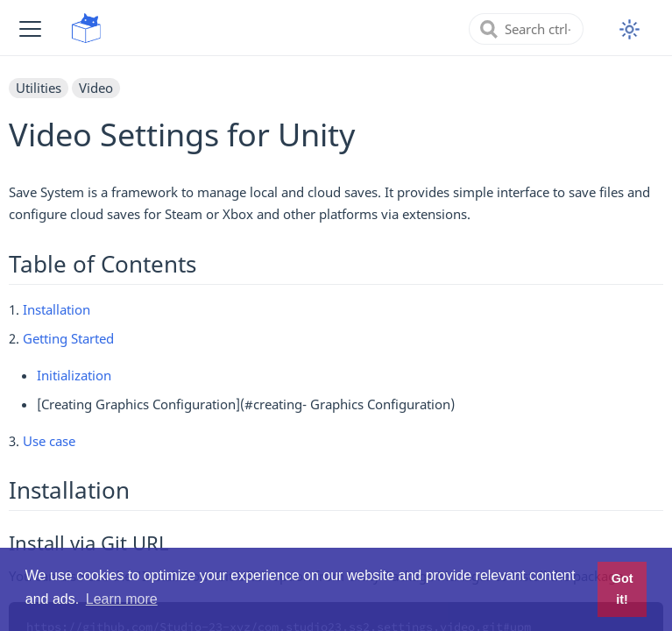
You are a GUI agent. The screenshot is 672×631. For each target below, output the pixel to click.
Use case (49, 441)
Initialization (74, 375)
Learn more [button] (122, 599)
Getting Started (68, 338)
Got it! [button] (622, 589)
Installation (57, 309)
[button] (30, 28)
